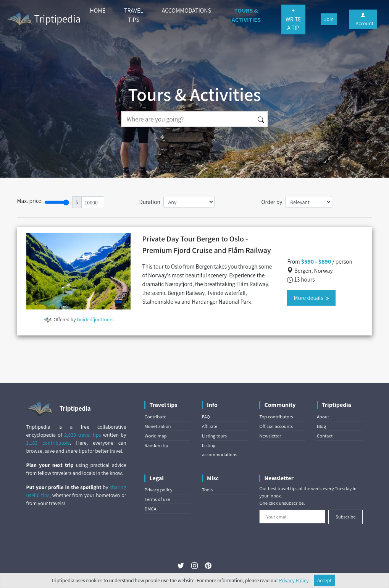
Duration (149, 202)
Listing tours (214, 436)
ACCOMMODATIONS (186, 11)
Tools (207, 490)
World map (155, 436)
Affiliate (210, 426)
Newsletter (270, 436)
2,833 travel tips (82, 435)
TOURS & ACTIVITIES (246, 15)
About (323, 417)
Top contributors (276, 417)
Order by (272, 202)
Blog (321, 426)
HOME (98, 11)
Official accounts (276, 426)
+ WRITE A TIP (293, 19)
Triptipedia (43, 20)
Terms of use (157, 499)
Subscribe (346, 517)
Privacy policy (158, 490)
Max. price (29, 201)
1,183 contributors (48, 443)
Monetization (157, 426)
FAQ (206, 417)
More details (311, 298)
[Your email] (292, 517)
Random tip (156, 445)
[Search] (188, 119)
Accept (324, 580)
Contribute (155, 417)
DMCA (150, 509)
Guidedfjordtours (95, 319)
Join (329, 19)
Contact (325, 436)
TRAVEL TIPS (134, 15)
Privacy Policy (294, 580)
